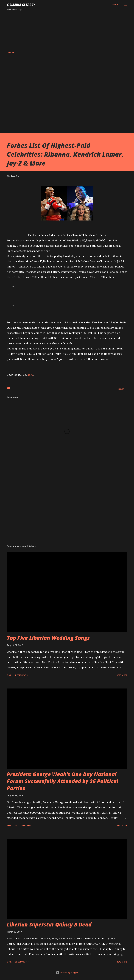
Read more (122, 675)
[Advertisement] (67, 31)
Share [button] (121, 389)
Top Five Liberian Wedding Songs (48, 638)
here (30, 375)
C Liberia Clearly (21, 5)
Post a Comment (23, 826)
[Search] (114, 5)
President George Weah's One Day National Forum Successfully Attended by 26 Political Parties (63, 781)
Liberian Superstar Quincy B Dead (49, 924)
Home (11, 52)
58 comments (22, 962)
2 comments (21, 675)
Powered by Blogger (67, 973)
